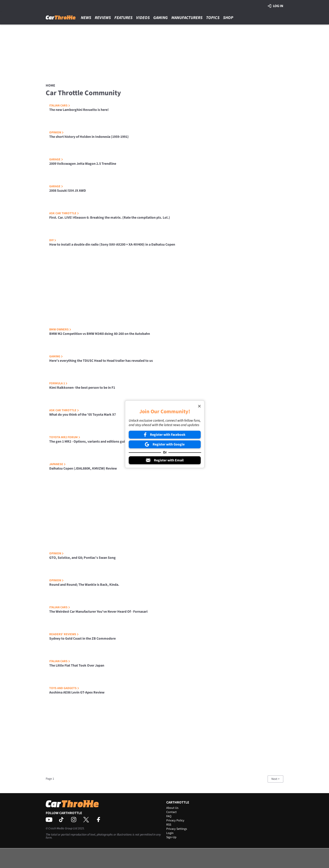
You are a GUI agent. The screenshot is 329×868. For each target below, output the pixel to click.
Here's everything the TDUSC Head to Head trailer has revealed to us (101, 361)
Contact (171, 812)
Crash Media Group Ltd (63, 828)
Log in (275, 6)
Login (170, 833)
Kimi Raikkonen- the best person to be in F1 (82, 388)
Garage (56, 159)
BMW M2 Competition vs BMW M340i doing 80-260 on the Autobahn (100, 334)
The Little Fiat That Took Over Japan (77, 665)
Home (50, 85)
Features (123, 18)
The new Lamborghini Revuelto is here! (79, 110)
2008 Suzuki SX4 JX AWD (68, 191)
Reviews (103, 18)
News (86, 18)
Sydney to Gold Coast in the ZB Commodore (82, 639)
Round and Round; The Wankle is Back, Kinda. (84, 585)
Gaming (161, 18)
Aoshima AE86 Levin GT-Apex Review (77, 692)
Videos (143, 18)
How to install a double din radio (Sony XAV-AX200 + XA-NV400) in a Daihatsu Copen (112, 244)
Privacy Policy (175, 821)
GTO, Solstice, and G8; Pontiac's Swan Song (82, 558)
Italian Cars (60, 106)
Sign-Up (171, 837)
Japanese (57, 464)
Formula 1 (58, 383)
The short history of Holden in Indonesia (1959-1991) (89, 137)
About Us (172, 808)
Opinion (56, 133)
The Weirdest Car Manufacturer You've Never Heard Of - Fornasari (98, 612)
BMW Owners (60, 330)
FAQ (169, 816)
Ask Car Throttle (64, 213)
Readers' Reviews (64, 634)
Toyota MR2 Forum (65, 437)
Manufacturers (187, 18)
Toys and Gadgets (64, 688)
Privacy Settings (177, 829)
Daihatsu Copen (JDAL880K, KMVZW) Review (83, 468)
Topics (213, 18)
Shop (228, 18)
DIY (53, 240)
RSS (169, 825)
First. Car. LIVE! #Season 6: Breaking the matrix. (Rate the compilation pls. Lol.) (110, 218)
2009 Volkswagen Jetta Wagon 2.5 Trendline (83, 164)
